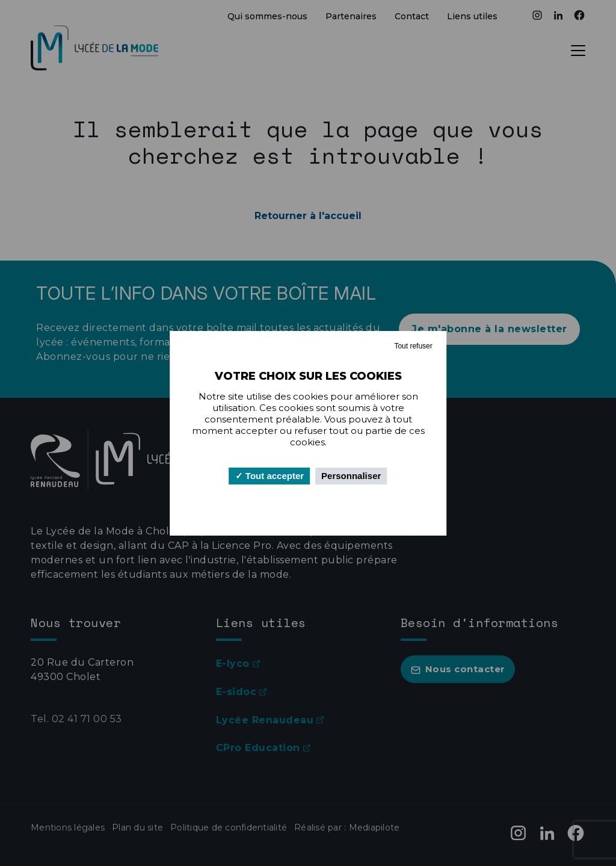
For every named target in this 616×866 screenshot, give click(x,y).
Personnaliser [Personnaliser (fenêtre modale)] (351, 476)
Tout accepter (269, 476)
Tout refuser (413, 346)
